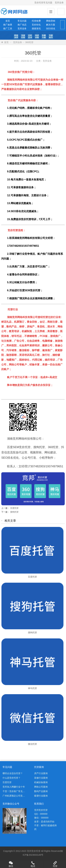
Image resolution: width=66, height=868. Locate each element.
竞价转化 (36, 25)
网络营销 (51, 21)
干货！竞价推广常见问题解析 (17, 791)
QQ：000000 (41, 814)
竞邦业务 (59, 3)
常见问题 (22, 21)
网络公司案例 (41, 787)
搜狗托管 (14, 512)
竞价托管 (36, 851)
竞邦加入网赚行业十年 (14, 787)
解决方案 (51, 25)
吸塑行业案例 (41, 796)
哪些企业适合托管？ (13, 773)
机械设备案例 (41, 782)
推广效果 (8, 25)
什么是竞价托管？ (12, 778)
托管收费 (36, 21)
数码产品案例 (41, 791)
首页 (8, 21)
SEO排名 (51, 29)
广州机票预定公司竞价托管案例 (18, 796)
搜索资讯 (36, 29)
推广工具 (8, 29)
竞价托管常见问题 (43, 3)
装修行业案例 (41, 778)
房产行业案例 (41, 773)
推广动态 (22, 25)
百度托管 (14, 508)
